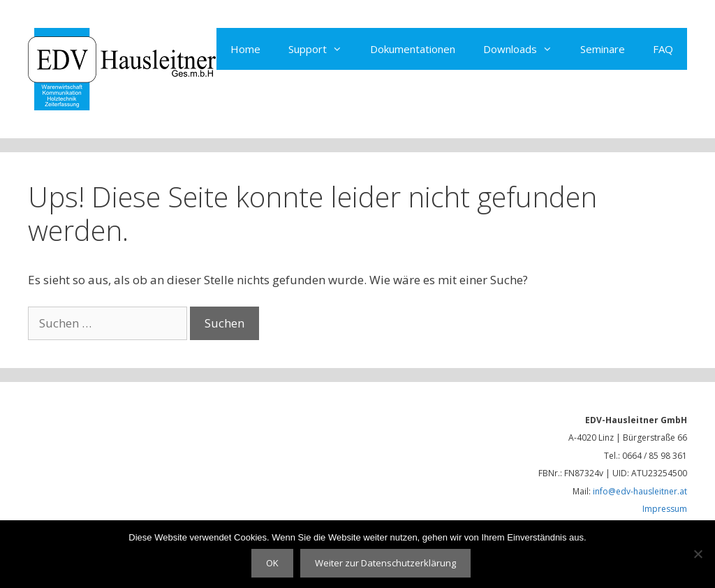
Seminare (603, 49)
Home (245, 49)
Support (322, 49)
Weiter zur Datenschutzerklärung (385, 563)
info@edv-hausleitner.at (640, 491)
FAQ (663, 49)
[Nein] (698, 554)
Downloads (525, 49)
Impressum (665, 509)
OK (272, 563)
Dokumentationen (413, 49)
